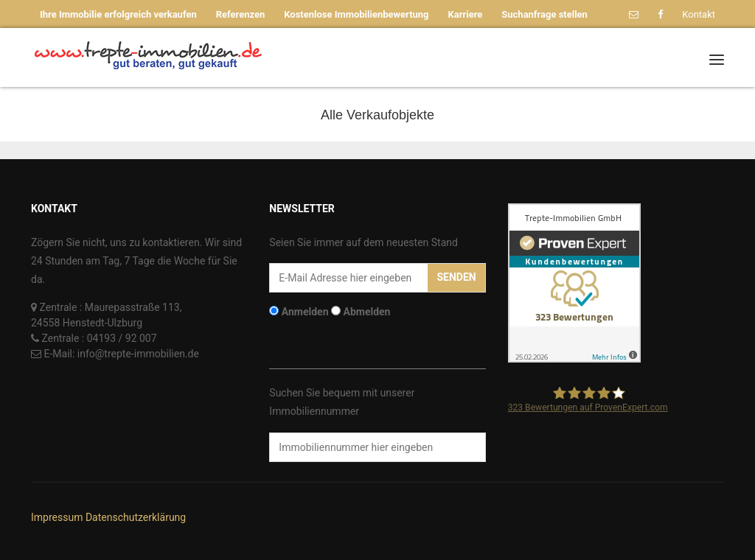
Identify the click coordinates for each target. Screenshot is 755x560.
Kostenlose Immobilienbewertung (356, 14)
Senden (456, 277)
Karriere (466, 14)
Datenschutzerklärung (136, 517)
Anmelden (305, 312)
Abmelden (367, 312)
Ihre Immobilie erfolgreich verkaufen (118, 14)
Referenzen (241, 14)
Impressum (57, 517)
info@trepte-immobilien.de (138, 354)
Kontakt (699, 14)
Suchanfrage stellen (544, 14)
